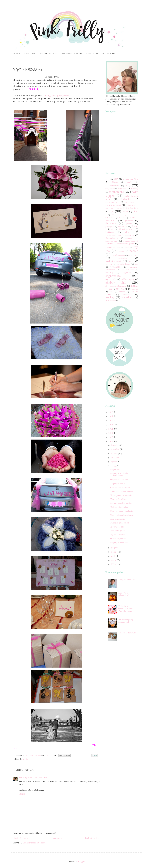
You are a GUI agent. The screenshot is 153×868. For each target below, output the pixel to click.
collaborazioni (113, 205)
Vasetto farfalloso (118, 499)
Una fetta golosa (118, 531)
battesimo (123, 189)
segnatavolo (111, 279)
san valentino (128, 270)
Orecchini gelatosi (118, 539)
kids (127, 232)
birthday (135, 189)
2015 (116, 179)
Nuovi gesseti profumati (121, 496)
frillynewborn (122, 218)
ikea (113, 230)
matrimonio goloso (126, 244)
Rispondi (23, 794)
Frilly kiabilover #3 (127, 580)
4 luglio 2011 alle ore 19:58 (35, 778)
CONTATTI (92, 54)
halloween (123, 227)
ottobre (114, 454)
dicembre (115, 445)
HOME (17, 54)
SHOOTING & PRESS (72, 54)
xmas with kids (111, 301)
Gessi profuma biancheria (121, 515)
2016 (111, 421)
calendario (111, 202)
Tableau (134, 286)
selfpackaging (128, 279)
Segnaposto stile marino (121, 503)
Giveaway (111, 224)
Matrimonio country (119, 507)
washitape (127, 295)
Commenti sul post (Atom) (35, 843)
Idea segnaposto (118, 519)
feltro (125, 212)
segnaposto (113, 276)
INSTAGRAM (109, 54)
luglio (114, 466)
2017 (111, 417)
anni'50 (130, 182)
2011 (111, 442)
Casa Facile (130, 202)
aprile (114, 556)
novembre (115, 449)
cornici (119, 208)
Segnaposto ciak (118, 484)
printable (115, 267)
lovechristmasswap (113, 235)
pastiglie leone (123, 264)
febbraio (115, 564)
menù (127, 248)
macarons (130, 235)
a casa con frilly (130, 179)
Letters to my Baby (127, 633)
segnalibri (127, 273)
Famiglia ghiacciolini (119, 523)
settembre (116, 458)
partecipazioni (113, 261)
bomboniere (116, 192)
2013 (111, 433)
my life (25, 759)
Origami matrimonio (119, 480)
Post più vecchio (92, 838)
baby (128, 185)
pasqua (109, 264)
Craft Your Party (132, 208)
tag (111, 289)
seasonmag (109, 273)
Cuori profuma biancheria (122, 511)
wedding (110, 297)
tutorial (120, 289)
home (135, 227)
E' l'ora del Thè (117, 527)
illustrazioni (126, 230)
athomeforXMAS (113, 186)
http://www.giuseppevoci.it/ (58, 96)
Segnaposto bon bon (119, 543)
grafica (129, 224)
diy (111, 211)
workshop (127, 297)
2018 (111, 412)
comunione (131, 205)
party (131, 261)
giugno (114, 548)
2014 (107, 179)
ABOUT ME (30, 54)
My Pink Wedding (118, 535)
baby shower (110, 189)
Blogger (82, 862)
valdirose (134, 289)
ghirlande (129, 221)
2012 (111, 437)
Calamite (126, 199)
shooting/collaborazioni (116, 286)
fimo (136, 212)
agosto (114, 462)
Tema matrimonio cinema (122, 492)
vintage (122, 292)
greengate (110, 227)
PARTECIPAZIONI (48, 54)
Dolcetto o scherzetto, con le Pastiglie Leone (126, 609)
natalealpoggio (119, 255)
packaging (123, 258)
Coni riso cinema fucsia (120, 488)
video (111, 292)
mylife (122, 251)
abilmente (115, 182)
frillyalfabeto (110, 218)
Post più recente (21, 838)
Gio (21, 778)
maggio (114, 552)
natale (134, 251)
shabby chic (116, 283)
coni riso (109, 208)
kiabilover (110, 233)
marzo (114, 560)
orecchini (133, 255)
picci (136, 264)
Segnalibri (115, 470)
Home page (57, 838)
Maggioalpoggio (112, 238)
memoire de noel (113, 248)
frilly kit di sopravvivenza (123, 215)
